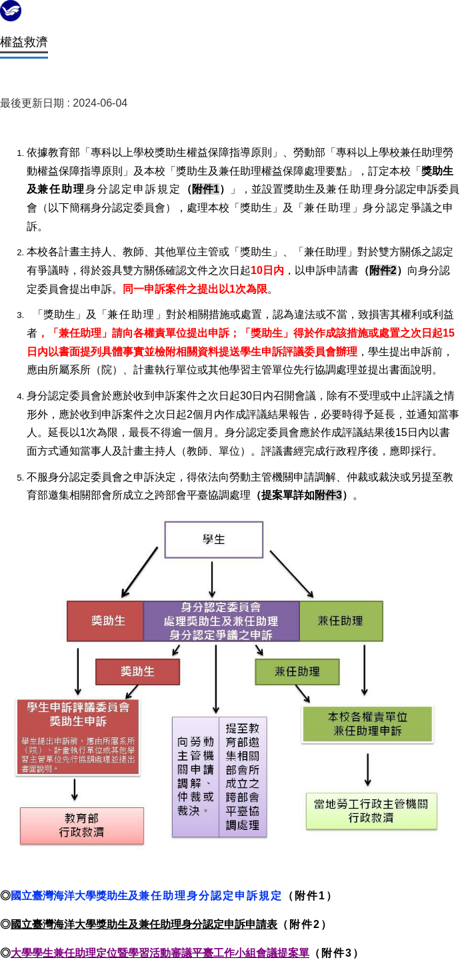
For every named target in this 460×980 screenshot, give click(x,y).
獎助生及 (117, 896)
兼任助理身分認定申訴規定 (211, 896)
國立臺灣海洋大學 (53, 896)
